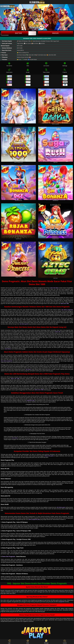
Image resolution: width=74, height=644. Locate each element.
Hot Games (9, 64)
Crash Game (9, 71)
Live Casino (46, 64)
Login (9, 642)
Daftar (18, 33)
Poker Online (46, 71)
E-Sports (65, 71)
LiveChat (65, 642)
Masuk (56, 33)
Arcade (28, 71)
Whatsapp (46, 642)
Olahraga (65, 64)
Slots (28, 64)
